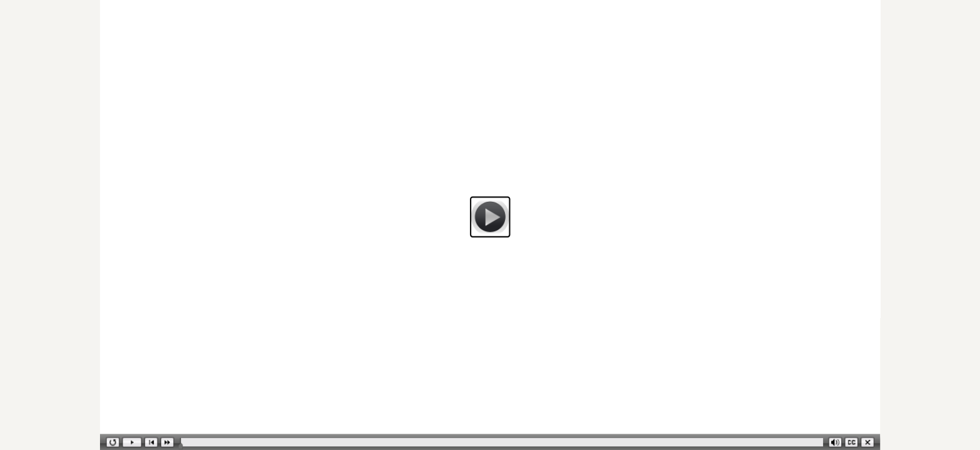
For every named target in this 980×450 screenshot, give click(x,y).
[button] (490, 217)
